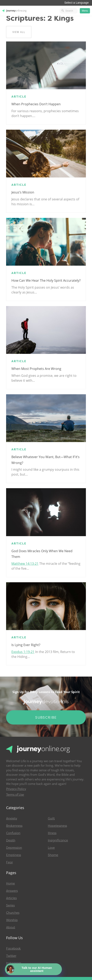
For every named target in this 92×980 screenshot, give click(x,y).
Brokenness (14, 826)
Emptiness (14, 855)
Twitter (11, 956)
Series (10, 905)
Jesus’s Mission (23, 192)
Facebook (13, 948)
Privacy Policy (16, 789)
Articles (11, 898)
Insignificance (58, 840)
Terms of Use (15, 795)
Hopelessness (57, 826)
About (11, 927)
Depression (14, 848)
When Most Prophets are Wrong (36, 369)
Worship (12, 920)
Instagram (14, 963)
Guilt (51, 818)
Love (51, 848)
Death (11, 840)
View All (19, 32)
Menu (85, 11)
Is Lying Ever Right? (26, 645)
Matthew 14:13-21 (25, 564)
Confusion (13, 833)
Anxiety (12, 818)
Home (10, 883)
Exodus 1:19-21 (23, 652)
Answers (12, 891)
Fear (9, 862)
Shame (53, 855)
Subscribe (46, 717)
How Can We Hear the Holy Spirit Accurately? (46, 280)
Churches (13, 913)
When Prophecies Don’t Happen (36, 104)
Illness (52, 833)
